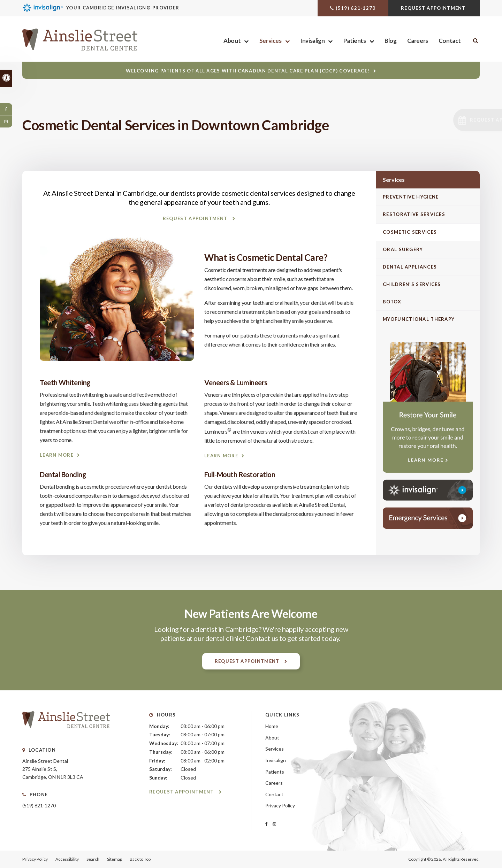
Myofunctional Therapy (419, 319)
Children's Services (412, 284)
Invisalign (312, 41)
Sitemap (115, 859)
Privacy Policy (280, 805)
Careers (418, 41)
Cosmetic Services (410, 232)
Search (93, 859)
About (232, 41)
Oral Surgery (403, 249)
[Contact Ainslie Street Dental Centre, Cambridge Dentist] (428, 518)
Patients (355, 41)
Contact (450, 41)
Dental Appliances (410, 267)
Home (272, 726)
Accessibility (67, 859)
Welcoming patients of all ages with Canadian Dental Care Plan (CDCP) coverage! (248, 71)
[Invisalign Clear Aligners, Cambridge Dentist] (116, 8)
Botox (392, 302)
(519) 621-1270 (356, 8)
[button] (455, 120)
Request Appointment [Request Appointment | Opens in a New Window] (434, 8)
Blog (390, 41)
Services (271, 41)
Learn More (57, 455)
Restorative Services (414, 214)
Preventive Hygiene (411, 197)
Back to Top (140, 859)
